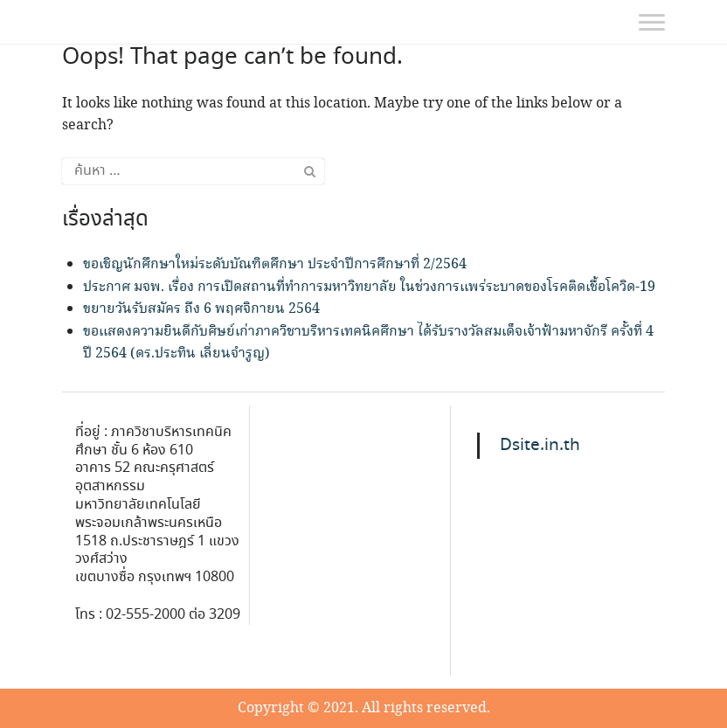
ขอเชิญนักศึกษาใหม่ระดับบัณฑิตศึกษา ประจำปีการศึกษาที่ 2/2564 (275, 264)
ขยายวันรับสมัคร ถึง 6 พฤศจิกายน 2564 (201, 309)
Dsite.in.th (540, 446)
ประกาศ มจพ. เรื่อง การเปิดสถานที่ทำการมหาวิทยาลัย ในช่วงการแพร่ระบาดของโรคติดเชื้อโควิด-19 (369, 287)
